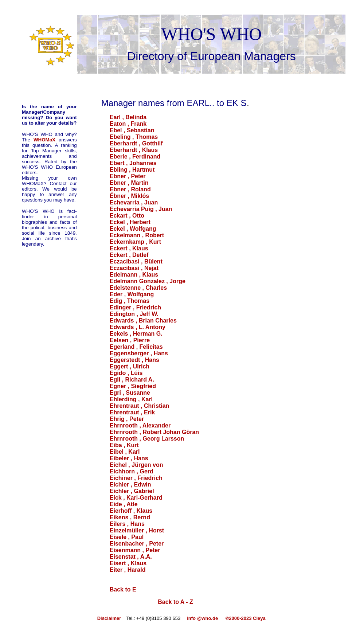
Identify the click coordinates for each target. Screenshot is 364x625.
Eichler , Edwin (130, 485)
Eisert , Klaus (128, 563)
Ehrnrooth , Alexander (140, 425)
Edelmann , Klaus (134, 275)
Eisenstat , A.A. (131, 557)
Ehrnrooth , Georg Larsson (147, 439)
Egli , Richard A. (132, 380)
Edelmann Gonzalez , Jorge (148, 281)
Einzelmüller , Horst (137, 530)
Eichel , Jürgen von (136, 465)
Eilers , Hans (127, 524)
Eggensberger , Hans (139, 353)
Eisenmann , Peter (135, 550)
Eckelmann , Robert (137, 235)
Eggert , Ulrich (130, 366)
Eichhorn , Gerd (132, 471)
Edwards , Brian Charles (143, 321)
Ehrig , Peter (127, 419)
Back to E (123, 589)
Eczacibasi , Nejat (134, 268)
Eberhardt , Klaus (134, 150)
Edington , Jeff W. (134, 314)
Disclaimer (110, 618)
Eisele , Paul (127, 537)
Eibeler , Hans (129, 458)
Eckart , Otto (127, 216)
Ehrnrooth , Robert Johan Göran (154, 432)
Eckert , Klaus (129, 248)
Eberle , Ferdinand (135, 157)
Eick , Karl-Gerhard (136, 498)
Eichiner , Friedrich (136, 478)
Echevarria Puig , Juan (141, 209)
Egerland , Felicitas (136, 347)
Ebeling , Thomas (134, 137)
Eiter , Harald (128, 570)
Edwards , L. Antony (138, 327)
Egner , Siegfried (133, 386)
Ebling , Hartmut (132, 170)
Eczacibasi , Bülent (136, 261)
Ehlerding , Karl (131, 399)
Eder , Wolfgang (132, 294)
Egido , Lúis (126, 373)
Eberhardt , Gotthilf (136, 143)
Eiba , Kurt (124, 445)
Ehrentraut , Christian (140, 406)
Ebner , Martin (129, 183)
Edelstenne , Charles (138, 288)
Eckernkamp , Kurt (135, 242)
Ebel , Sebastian (132, 130)
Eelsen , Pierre (130, 340)
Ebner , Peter (128, 176)
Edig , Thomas (130, 301)
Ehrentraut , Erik (132, 412)
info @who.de (202, 618)
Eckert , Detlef (129, 255)
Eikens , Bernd (130, 517)
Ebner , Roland (130, 189)
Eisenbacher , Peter (137, 544)
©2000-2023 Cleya (246, 618)
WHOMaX (44, 140)
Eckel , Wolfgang (133, 229)
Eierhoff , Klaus (131, 511)
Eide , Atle (124, 504)
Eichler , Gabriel (132, 491)
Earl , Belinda (128, 117)
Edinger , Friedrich (135, 307)
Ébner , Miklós (129, 196)
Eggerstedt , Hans (134, 360)
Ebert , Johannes (133, 163)
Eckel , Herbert (130, 222)
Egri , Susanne (130, 393)
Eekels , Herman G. (136, 334)
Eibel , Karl (125, 452)
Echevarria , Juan (134, 202)
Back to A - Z (175, 602)
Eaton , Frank (128, 124)
